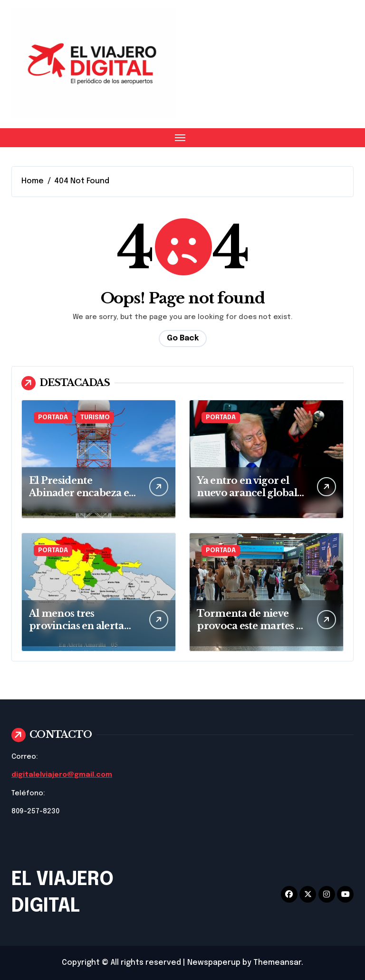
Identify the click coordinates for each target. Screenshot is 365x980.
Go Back (183, 338)
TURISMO (95, 418)
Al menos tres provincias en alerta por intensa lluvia (77, 626)
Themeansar (277, 963)
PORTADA (53, 418)
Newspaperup (214, 963)
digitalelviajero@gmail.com (62, 775)
